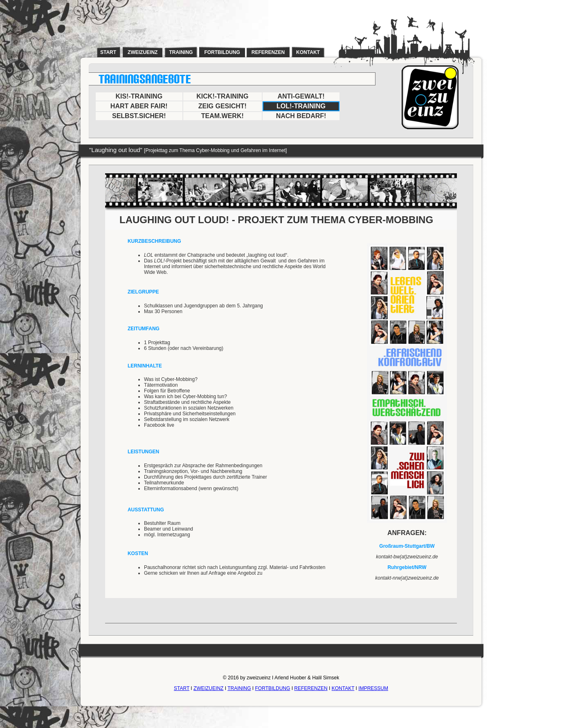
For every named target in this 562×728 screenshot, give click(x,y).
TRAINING (239, 688)
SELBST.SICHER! (139, 116)
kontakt (308, 52)
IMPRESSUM (373, 688)
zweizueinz (143, 52)
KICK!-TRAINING (222, 96)
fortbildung (222, 52)
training (181, 52)
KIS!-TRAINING (139, 96)
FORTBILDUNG (273, 688)
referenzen (268, 52)
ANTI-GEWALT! (301, 96)
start (108, 52)
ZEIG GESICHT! (223, 106)
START (182, 688)
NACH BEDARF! (301, 116)
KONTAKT (343, 688)
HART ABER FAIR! (139, 106)
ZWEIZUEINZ (208, 688)
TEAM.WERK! (223, 116)
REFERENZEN (311, 688)
